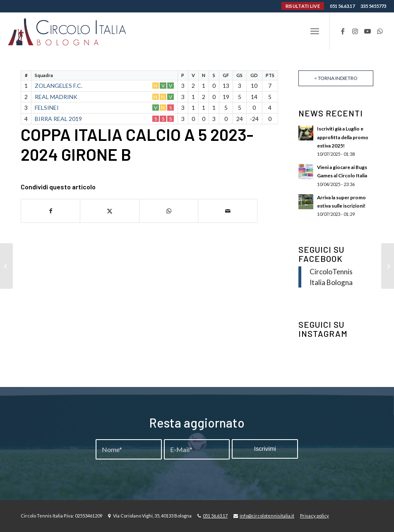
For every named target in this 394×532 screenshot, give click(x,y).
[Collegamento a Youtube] (368, 31)
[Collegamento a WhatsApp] (380, 31)
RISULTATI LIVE (303, 6)
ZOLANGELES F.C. (59, 86)
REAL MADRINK (56, 97)
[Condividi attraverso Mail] (228, 211)
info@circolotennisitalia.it (267, 516)
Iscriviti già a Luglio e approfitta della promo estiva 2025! (343, 137)
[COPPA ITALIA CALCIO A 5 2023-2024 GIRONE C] (388, 266)
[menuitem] (315, 31)
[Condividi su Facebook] (50, 211)
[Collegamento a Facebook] (343, 31)
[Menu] (315, 31)
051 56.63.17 (342, 6)
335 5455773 (373, 6)
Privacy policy (315, 516)
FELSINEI (47, 108)
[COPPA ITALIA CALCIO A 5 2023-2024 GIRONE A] (6, 266)
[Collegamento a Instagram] (355, 31)
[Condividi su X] (109, 211)
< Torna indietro (336, 78)
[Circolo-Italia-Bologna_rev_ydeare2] (68, 31)
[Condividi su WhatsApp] (169, 211)
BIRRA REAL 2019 (58, 119)
